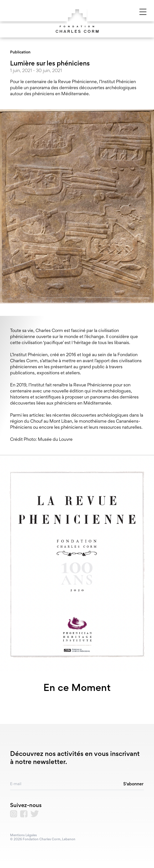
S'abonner (133, 784)
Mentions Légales (23, 836)
